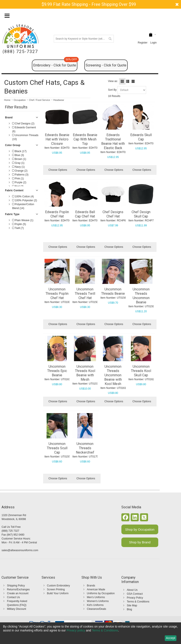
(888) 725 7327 (10, 531)
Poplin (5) (19, 224)
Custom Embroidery (59, 586)
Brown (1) (19, 159)
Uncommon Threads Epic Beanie (57, 371)
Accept (171, 638)
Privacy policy (76, 630)
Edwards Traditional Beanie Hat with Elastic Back (113, 141)
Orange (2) (20, 171)
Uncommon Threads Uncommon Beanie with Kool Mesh (113, 375)
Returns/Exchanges (18, 589)
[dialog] (90, 633)
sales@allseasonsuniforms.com (20, 550)
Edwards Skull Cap (141, 137)
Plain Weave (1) (23, 220)
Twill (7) (18, 228)
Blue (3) (18, 155)
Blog (129, 609)
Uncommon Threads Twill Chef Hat (85, 294)
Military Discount (16, 609)
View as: (113, 81)
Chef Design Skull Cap (141, 214)
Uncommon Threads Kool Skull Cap (141, 371)
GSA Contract (135, 594)
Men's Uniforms (96, 597)
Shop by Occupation (140, 529)
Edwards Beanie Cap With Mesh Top (85, 139)
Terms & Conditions (138, 602)
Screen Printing (56, 589)
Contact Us (13, 597)
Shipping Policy (16, 586)
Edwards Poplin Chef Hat (57, 214)
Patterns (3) (20, 175)
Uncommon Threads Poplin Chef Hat (57, 294)
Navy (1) (18, 167)
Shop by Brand (140, 542)
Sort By (112, 90)
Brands (91, 586)
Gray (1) (18, 163)
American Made (96, 589)
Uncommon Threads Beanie (113, 291)
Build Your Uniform (58, 593)
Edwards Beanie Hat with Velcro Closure (57, 139)
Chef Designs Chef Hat (113, 214)
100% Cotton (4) (23, 196)
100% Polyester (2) (24, 200)
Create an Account (18, 593)
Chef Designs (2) (23, 124)
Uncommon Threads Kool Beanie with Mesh (85, 373)
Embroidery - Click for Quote (55, 63)
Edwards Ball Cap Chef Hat (85, 214)
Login (153, 43)
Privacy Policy (135, 598)
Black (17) (19, 151)
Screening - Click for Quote (106, 65)
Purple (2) (19, 182)
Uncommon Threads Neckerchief (85, 448)
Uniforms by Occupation (101, 593)
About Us (132, 590)
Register (143, 43)
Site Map (132, 605)
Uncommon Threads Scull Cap (57, 448)
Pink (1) (18, 179)
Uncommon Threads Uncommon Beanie (141, 296)
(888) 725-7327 (20, 52)
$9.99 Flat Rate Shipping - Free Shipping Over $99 (89, 4)
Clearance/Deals (97, 609)
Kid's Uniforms (95, 605)
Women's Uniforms (98, 601)
